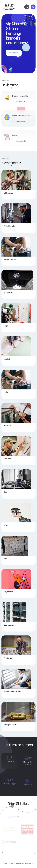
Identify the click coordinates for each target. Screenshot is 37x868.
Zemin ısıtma (8, 658)
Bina (6, 559)
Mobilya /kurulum (10, 725)
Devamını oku (14, 53)
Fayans (7, 326)
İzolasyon (7, 525)
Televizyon (8, 426)
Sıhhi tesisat (8, 193)
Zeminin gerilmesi (10, 260)
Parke (6, 392)
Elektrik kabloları (10, 226)
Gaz (5, 492)
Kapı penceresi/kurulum (12, 692)
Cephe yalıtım (9, 625)
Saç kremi (7, 459)
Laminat (7, 359)
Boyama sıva (8, 592)
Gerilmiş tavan (9, 293)
